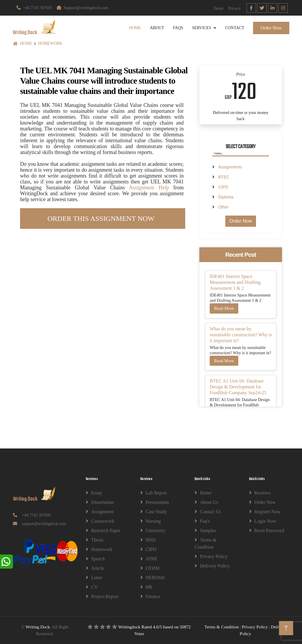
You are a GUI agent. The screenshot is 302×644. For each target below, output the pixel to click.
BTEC (224, 177)
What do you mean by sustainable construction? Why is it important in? (241, 334)
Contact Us (211, 511)
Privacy (235, 8)
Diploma (226, 197)
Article (98, 568)
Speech (98, 558)
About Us (209, 502)
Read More (224, 308)
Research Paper (106, 530)
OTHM (153, 568)
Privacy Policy (214, 556)
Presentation (157, 502)
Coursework (103, 521)
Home (133, 28)
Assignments (230, 167)
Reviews (263, 492)
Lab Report (156, 492)
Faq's (205, 521)
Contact (233, 28)
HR (149, 587)
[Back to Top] (286, 628)
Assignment (102, 511)
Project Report (105, 596)
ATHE (152, 558)
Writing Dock (38, 627)
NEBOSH (155, 577)
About (156, 28)
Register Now (267, 511)
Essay (97, 492)
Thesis (97, 540)
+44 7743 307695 (34, 8)
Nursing (153, 521)
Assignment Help (149, 187)
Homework (50, 43)
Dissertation (102, 502)
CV (94, 587)
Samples (208, 530)
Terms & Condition (206, 543)
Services (200, 28)
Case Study (156, 511)
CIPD (223, 187)
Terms (218, 8)
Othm (223, 207)
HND (151, 540)
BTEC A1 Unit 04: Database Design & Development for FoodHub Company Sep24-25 (238, 386)
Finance (153, 596)
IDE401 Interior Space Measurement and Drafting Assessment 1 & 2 (235, 282)
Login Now (265, 521)
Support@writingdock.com (83, 8)
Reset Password (269, 530)
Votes (139, 633)
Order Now (270, 28)
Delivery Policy (215, 566)
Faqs (177, 28)
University (156, 530)
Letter (97, 577)
